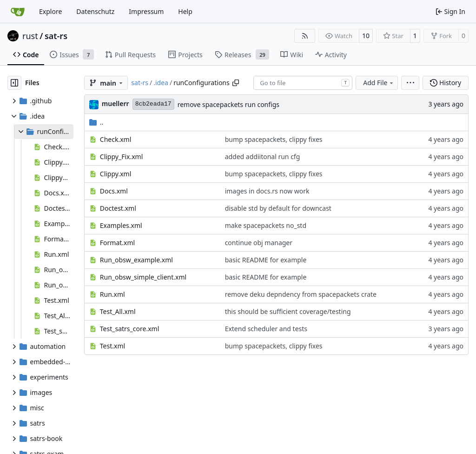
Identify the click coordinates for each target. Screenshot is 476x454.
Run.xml (112, 294)
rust (30, 36)
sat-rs (56, 36)
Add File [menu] (379, 83)
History (446, 83)
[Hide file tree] (14, 83)
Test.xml (112, 346)
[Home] (18, 12)
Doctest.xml (118, 208)
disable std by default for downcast (278, 208)
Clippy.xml (116, 174)
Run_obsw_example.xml (136, 260)
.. (96, 122)
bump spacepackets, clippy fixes (274, 139)
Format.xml (117, 243)
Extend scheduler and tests (266, 329)
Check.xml (116, 139)
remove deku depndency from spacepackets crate (301, 294)
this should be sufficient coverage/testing (288, 311)
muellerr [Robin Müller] (116, 103)
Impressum (146, 11)
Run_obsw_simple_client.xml (143, 277)
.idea (161, 83)
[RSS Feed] (305, 36)
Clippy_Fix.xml (122, 157)
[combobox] (303, 83)
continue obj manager (259, 243)
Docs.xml (114, 191)
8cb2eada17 (153, 104)
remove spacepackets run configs (228, 104)
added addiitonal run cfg (263, 157)
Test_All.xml (118, 311)
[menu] (410, 83)
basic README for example (266, 260)
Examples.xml (121, 225)
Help (185, 11)
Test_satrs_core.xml (129, 329)
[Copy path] (236, 83)
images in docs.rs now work (267, 191)
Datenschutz (95, 11)
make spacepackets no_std (266, 225)
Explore (50, 11)
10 (366, 36)
